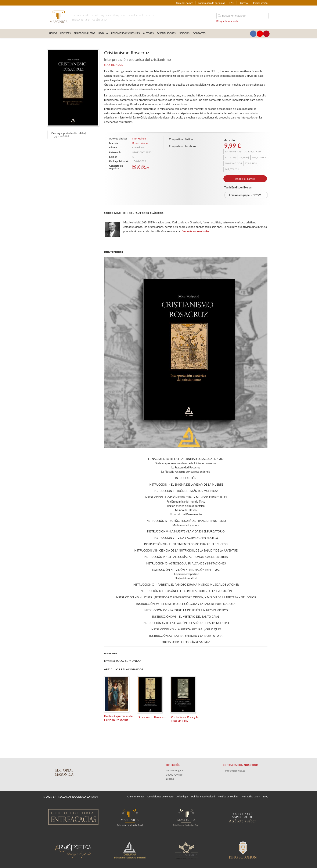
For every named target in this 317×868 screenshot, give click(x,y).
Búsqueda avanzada (227, 21)
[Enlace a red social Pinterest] (266, 34)
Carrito (244, 3)
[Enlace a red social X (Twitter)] (247, 34)
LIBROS (53, 33)
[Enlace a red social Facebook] (253, 34)
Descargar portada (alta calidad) (69, 135)
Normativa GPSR (251, 796)
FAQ (232, 3)
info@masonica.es (235, 771)
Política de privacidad (203, 796)
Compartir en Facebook (183, 146)
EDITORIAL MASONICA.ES (141, 167)
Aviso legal (182, 796)
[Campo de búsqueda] (242, 16)
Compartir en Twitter (181, 139)
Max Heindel (114, 65)
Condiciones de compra (160, 796)
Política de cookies (228, 796)
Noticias (184, 33)
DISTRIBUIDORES (166, 33)
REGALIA (103, 33)
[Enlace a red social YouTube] (260, 34)
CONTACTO (199, 33)
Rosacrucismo (140, 143)
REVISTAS (65, 33)
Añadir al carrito (245, 179)
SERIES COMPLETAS (84, 33)
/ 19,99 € (246, 195)
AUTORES (148, 33)
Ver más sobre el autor (196, 231)
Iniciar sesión (260, 3)
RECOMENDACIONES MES (125, 33)
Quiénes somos (185, 3)
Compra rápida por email (211, 3)
